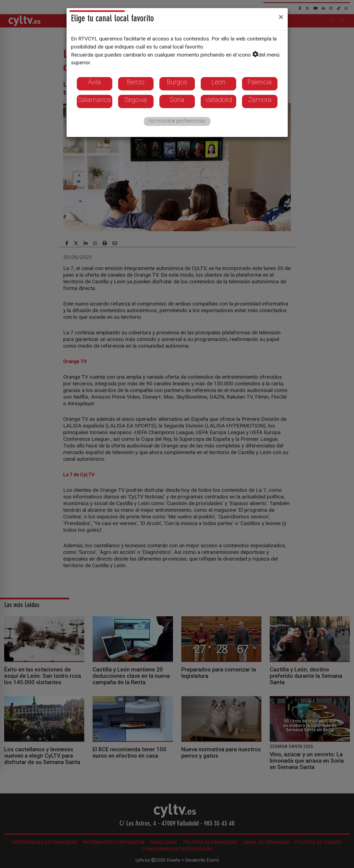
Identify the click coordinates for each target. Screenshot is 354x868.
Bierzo (136, 82)
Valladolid (218, 100)
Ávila (94, 82)
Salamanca (94, 100)
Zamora (260, 100)
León (218, 82)
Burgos (177, 82)
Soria (177, 100)
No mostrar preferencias (177, 121)
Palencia (260, 82)
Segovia (136, 100)
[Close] (281, 17)
